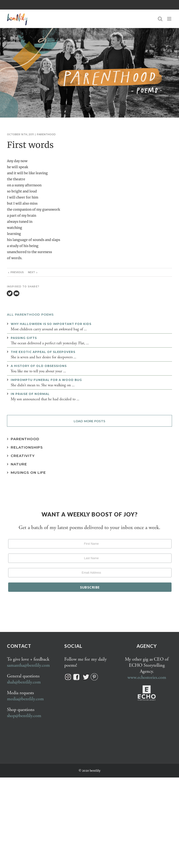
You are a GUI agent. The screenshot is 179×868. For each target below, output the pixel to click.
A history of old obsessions (39, 366)
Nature (19, 464)
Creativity (23, 456)
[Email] (16, 293)
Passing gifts (24, 338)
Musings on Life (28, 472)
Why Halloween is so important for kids (51, 324)
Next (31, 272)
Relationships (27, 447)
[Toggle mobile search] (160, 19)
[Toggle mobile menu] (170, 19)
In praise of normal (30, 394)
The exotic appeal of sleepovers (43, 352)
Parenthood (46, 134)
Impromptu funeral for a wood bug (46, 380)
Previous (17, 272)
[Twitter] (10, 293)
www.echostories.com (147, 678)
